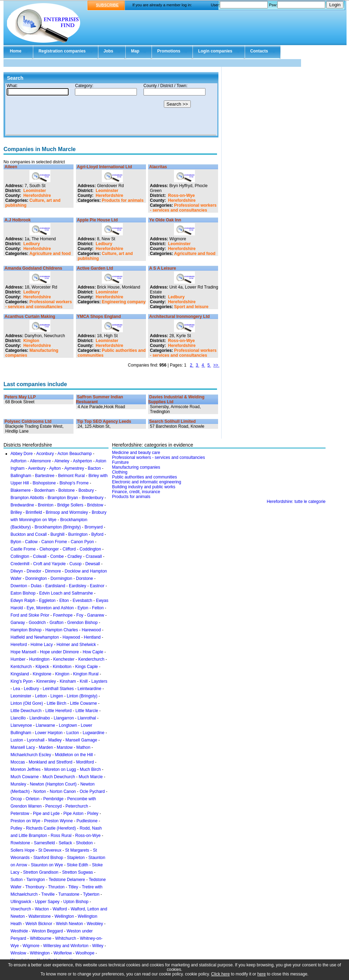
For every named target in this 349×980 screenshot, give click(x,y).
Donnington (36, 578)
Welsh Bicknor (39, 924)
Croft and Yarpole (50, 564)
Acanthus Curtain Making (30, 317)
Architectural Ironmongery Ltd (179, 317)
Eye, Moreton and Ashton (50, 608)
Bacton (94, 468)
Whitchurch (65, 938)
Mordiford (85, 762)
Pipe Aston (73, 814)
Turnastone (69, 894)
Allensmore (40, 461)
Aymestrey (74, 468)
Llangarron (64, 718)
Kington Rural (86, 674)
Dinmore (53, 571)
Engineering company (124, 302)
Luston (17, 740)
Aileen (11, 167)
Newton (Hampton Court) (53, 784)
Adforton (18, 461)
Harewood (91, 630)
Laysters (99, 681)
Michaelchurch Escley (31, 755)
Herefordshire (37, 196)
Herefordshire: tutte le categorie (296, 502)
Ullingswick (21, 902)
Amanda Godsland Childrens (33, 268)
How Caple (93, 652)
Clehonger (49, 549)
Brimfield (34, 512)
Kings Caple (87, 667)
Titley (73, 887)
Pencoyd (54, 806)
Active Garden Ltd (95, 268)
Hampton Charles (61, 630)
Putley (16, 828)
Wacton (42, 909)
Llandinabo (40, 718)
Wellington (64, 916)
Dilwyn (17, 571)
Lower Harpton (49, 733)
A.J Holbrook (18, 220)
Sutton (17, 880)
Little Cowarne (83, 703)
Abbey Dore (22, 454)
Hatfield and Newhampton (35, 637)
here (261, 974)
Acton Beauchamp (75, 454)
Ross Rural (61, 836)
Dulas (36, 586)
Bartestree (45, 476)
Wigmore (31, 946)
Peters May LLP (20, 397)
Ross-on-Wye (181, 196)
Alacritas (158, 167)
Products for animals (123, 200)
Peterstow (20, 814)
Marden (46, 747)
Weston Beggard (47, 931)
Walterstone (40, 916)
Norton (40, 791)
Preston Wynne (58, 821)
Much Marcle (91, 777)
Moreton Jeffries (26, 769)
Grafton (56, 623)
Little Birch (56, 703)
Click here (220, 974)
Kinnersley (46, 681)
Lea (16, 689)
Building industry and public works (144, 487)
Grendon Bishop (82, 623)
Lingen (57, 696)
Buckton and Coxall (29, 534)
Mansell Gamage (81, 740)
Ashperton (82, 461)
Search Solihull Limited (172, 421)
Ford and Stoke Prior (30, 615)
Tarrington (36, 880)
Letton (41, 696)
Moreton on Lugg (60, 769)
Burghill (57, 534)
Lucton (72, 733)
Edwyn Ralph (23, 601)
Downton (19, 586)
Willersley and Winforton (66, 946)
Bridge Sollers (70, 505)
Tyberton (91, 894)
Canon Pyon (82, 542)
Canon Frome (54, 542)
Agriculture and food (50, 254)
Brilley (16, 512)
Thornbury (35, 887)
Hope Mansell (23, 652)
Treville (48, 894)
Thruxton (56, 887)
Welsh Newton (69, 924)
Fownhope (63, 615)
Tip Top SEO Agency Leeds (104, 421)
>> (216, 365)
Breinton (46, 505)
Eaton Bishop (23, 593)
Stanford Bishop (48, 858)
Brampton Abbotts (27, 498)
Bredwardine (22, 505)
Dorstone (85, 578)
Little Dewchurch (26, 711)
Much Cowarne (25, 777)
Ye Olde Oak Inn (165, 220)
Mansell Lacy (23, 747)
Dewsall (93, 564)
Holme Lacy (41, 645)
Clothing (120, 472)
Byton (16, 542)
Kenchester (64, 659)
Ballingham (21, 476)
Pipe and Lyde (46, 814)
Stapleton (76, 858)
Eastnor (97, 586)
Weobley (95, 924)
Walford (60, 909)
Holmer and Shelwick (76, 645)
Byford (97, 534)
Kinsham (68, 681)
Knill (84, 681)
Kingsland (20, 674)
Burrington (78, 534)
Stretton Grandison (41, 872)
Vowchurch (21, 909)
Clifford (69, 549)
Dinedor (34, 571)
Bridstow (95, 505)
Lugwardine (93, 733)
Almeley (62, 461)
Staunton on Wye (47, 865)
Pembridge (53, 799)
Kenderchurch (91, 659)
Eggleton (47, 601)
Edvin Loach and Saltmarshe (66, 593)
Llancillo (18, 718)
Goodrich (37, 623)
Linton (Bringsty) (82, 696)
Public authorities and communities (144, 477)
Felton (98, 608)
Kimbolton (62, 667)
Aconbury (45, 454)
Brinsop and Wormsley (67, 512)
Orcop (16, 799)
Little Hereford (58, 711)
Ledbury (32, 244)
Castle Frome (23, 549)
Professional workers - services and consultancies (183, 208)
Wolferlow (63, 953)
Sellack (65, 843)
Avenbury (37, 468)
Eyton (83, 608)
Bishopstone (44, 483)
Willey (98, 946)
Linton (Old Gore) (27, 703)
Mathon (83, 747)
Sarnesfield (44, 843)
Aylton (55, 468)
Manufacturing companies (136, 467)
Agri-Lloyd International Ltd (104, 167)
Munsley (18, 784)
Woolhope (85, 953)
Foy (80, 615)
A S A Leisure (163, 268)
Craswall (94, 556)
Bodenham (44, 490)
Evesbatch (82, 601)
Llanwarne (45, 725)
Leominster (35, 191)
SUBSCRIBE (107, 5)
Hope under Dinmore (59, 652)
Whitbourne (40, 938)
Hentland (92, 637)
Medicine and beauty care (136, 453)
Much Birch (90, 769)
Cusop (75, 564)
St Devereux (50, 850)
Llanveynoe (21, 725)
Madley (55, 740)
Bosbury (86, 490)
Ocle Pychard (92, 791)
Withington (40, 953)
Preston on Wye (25, 821)
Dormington (61, 578)
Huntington (39, 659)
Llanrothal (87, 718)
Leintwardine (89, 689)
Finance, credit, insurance (136, 492)
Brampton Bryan (63, 498)
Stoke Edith (78, 865)
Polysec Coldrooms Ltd (28, 421)
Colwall (40, 556)
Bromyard (93, 527)
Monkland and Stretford (51, 762)
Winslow (18, 953)
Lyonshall (36, 740)
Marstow (65, 747)
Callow (31, 542)
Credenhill (20, 564)
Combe (57, 556)
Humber (18, 659)
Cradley (75, 556)
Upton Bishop (76, 902)
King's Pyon (22, 681)
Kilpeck (42, 667)
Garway (18, 623)
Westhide (19, 931)
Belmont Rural (71, 476)
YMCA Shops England (99, 317)
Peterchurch (77, 806)
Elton (64, 601)
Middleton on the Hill (74, 755)
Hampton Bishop (26, 630)
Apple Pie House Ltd (97, 220)
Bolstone (67, 490)
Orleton (32, 799)
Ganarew (96, 615)
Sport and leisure (191, 307)
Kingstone (42, 674)
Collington (20, 556)
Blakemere (20, 490)
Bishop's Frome (74, 483)
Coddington (90, 549)
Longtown (68, 725)
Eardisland (55, 586)
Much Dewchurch (59, 777)
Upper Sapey (47, 902)
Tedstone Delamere (67, 880)
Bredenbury (92, 498)
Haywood (71, 637)
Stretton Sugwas (77, 872)
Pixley (93, 814)
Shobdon (84, 843)
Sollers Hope (23, 850)
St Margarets (77, 850)
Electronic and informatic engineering (146, 482)
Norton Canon (63, 791)
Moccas (18, 762)
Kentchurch (21, 667)
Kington (31, 341)
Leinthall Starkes (58, 689)
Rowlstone (20, 843)
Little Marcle (87, 711)
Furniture (120, 462)
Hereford (19, 645)
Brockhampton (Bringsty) (58, 527)
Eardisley (78, 586)
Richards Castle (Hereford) (51, 828)
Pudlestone (87, 821)
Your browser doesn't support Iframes (111, 109)
